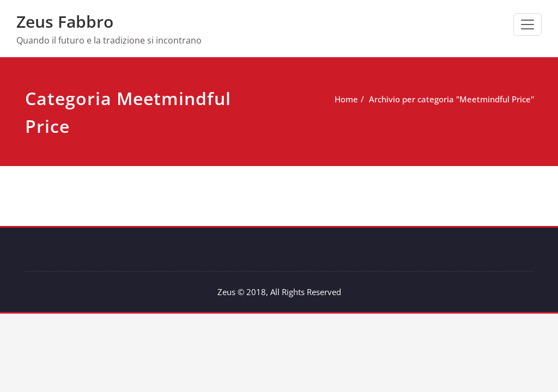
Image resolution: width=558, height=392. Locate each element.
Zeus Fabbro (65, 22)
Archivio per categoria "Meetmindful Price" (438, 99)
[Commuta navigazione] (527, 24)
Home (333, 99)
